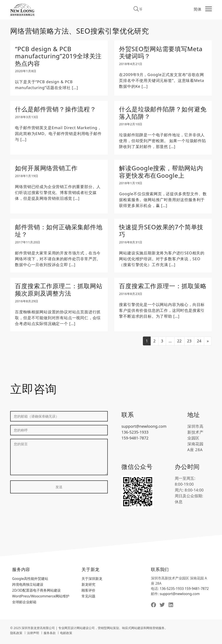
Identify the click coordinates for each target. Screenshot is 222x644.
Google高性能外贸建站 (30, 582)
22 (179, 344)
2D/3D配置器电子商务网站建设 (36, 594)
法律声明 (33, 636)
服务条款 (50, 636)
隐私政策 (16, 636)
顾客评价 (88, 594)
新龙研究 (88, 588)
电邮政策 (66, 636)
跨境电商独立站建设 (28, 588)
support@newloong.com (144, 430)
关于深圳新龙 (92, 582)
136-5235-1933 (135, 436)
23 (189, 344)
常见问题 (88, 600)
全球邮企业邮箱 (24, 605)
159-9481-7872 (135, 441)
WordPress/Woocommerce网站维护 (41, 600)
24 (199, 344)
